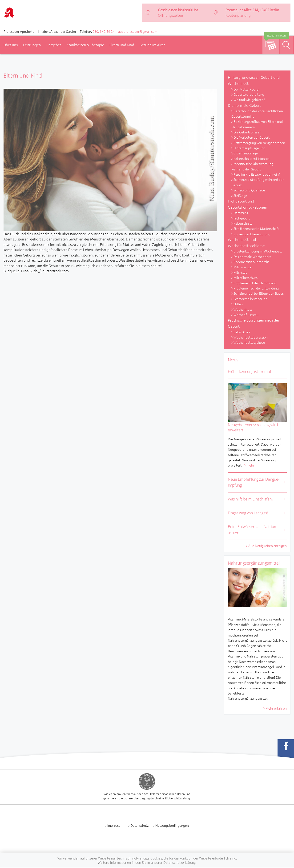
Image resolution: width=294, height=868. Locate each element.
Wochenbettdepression (251, 337)
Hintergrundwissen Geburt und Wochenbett (254, 80)
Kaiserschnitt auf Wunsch (252, 158)
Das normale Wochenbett (252, 256)
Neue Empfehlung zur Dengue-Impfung (254, 482)
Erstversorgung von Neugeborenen (259, 143)
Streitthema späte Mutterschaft (256, 228)
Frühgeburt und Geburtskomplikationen (248, 204)
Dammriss (241, 213)
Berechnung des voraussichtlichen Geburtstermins (257, 113)
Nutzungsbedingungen (172, 825)
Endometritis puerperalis (251, 262)
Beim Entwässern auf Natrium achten (253, 530)
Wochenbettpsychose (249, 342)
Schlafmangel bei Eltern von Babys (259, 293)
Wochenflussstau (246, 314)
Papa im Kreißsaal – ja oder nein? (257, 174)
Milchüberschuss (246, 277)
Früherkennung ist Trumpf (250, 372)
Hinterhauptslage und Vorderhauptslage (248, 150)
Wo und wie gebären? (249, 99)
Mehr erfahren (276, 708)
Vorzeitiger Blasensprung (252, 234)
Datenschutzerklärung (179, 862)
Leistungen (32, 45)
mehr (250, 465)
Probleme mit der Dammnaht (255, 283)
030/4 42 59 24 (104, 31)
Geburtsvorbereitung (249, 94)
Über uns (11, 45)
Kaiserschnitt (243, 223)
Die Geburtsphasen (247, 132)
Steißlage (240, 195)
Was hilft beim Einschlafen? (251, 499)
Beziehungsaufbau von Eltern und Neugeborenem (257, 124)
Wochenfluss (243, 309)
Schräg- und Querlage (249, 190)
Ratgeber (54, 45)
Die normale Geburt (244, 105)
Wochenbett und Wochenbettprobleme (246, 242)
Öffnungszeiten (171, 15)
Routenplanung (238, 15)
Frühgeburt (242, 218)
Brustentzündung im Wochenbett (258, 251)
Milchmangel (243, 267)
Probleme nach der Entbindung (256, 288)
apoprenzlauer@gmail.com (138, 31)
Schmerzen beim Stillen (250, 299)
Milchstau (240, 272)
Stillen (238, 304)
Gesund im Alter (152, 45)
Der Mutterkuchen (247, 89)
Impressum (115, 825)
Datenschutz (139, 825)
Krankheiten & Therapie (85, 45)
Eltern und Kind (122, 45)
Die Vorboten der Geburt (252, 137)
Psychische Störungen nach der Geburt (254, 323)
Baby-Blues (242, 332)
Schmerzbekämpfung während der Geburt (258, 182)
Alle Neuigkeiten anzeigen (268, 546)
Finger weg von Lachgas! (248, 513)
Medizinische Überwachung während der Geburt (252, 166)
